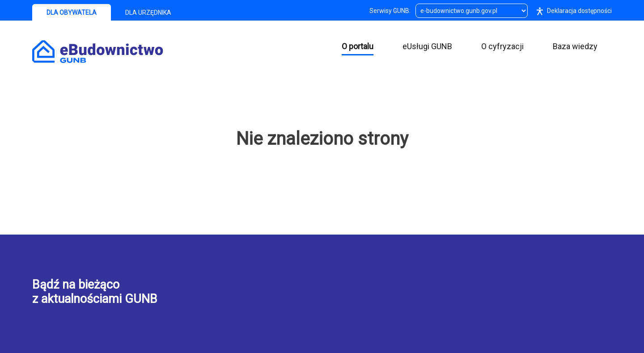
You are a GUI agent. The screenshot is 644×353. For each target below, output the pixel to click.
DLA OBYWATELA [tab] (72, 13)
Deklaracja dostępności (572, 11)
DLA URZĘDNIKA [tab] (148, 13)
